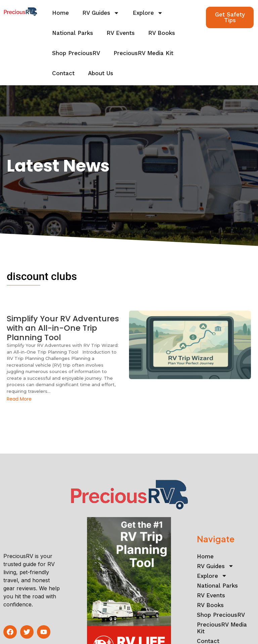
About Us (101, 73)
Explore (148, 13)
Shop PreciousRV (76, 53)
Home (60, 13)
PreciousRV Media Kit (143, 53)
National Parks (73, 33)
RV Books (162, 33)
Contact (63, 73)
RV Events (121, 33)
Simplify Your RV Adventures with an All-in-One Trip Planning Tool (61, 328)
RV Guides (101, 13)
